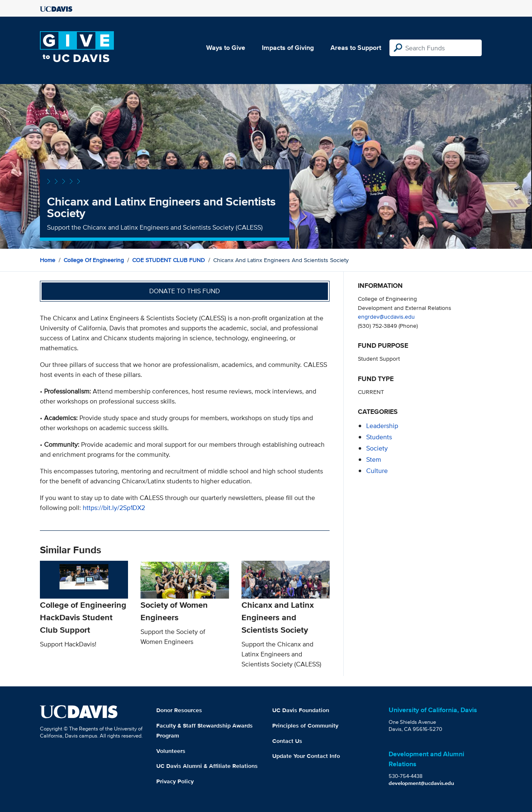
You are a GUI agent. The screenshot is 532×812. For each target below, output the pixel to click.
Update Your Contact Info (306, 756)
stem (374, 459)
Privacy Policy (175, 781)
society (377, 448)
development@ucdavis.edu (421, 783)
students (379, 437)
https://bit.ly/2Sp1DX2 (114, 508)
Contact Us (287, 741)
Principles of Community (305, 725)
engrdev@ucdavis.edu (386, 316)
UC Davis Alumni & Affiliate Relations (207, 766)
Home (48, 260)
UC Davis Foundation (301, 710)
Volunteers (171, 751)
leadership (382, 426)
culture (377, 471)
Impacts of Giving (288, 48)
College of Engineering (94, 260)
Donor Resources (179, 710)
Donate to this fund (185, 291)
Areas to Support (356, 48)
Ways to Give (226, 48)
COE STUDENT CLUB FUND (169, 260)
